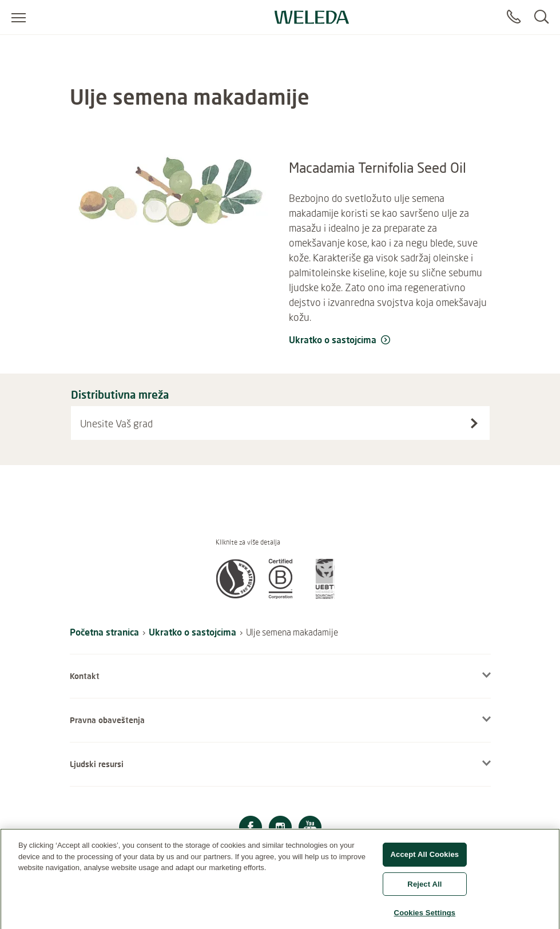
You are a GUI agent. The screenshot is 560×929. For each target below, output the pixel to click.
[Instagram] (280, 829)
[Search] (541, 17)
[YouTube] (310, 829)
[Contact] (514, 17)
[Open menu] (19, 17)
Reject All (424, 890)
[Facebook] (251, 829)
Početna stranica (104, 632)
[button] (236, 595)
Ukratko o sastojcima (192, 632)
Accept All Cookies (425, 861)
